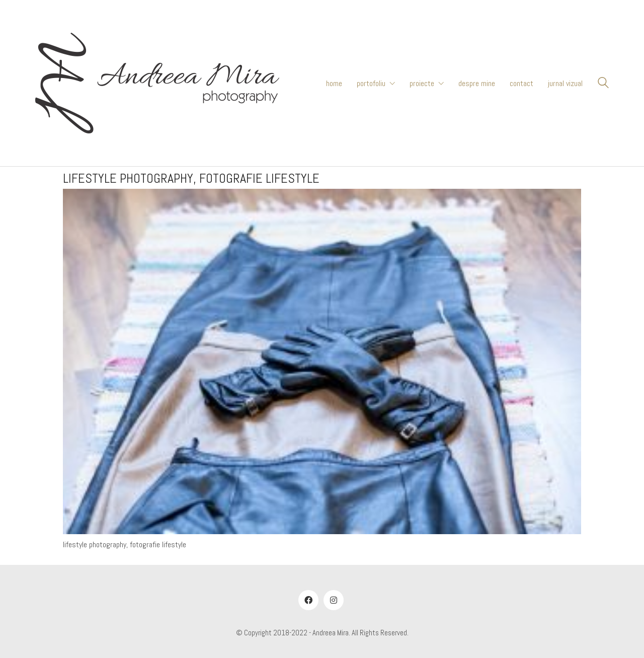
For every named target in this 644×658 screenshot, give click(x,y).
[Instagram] (334, 600)
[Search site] (603, 84)
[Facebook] (308, 600)
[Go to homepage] (157, 83)
